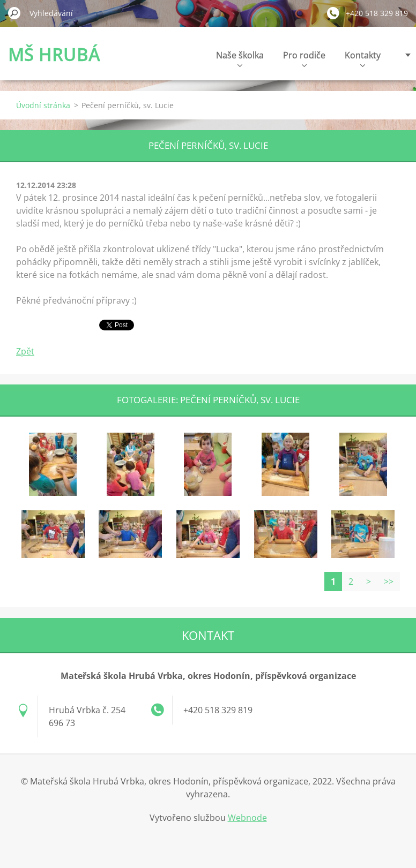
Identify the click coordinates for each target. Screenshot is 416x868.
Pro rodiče (304, 58)
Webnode (247, 818)
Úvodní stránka (43, 105)
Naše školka (240, 58)
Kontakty (363, 58)
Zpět (25, 351)
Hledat (14, 13)
